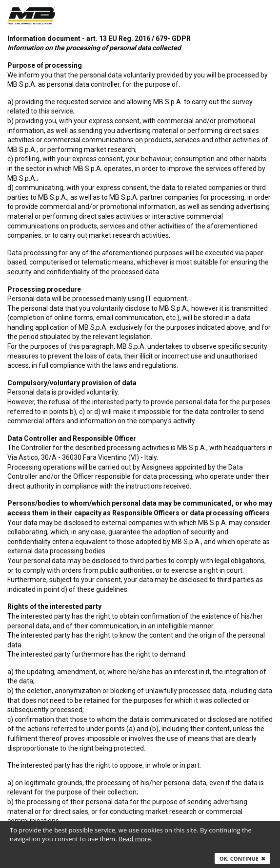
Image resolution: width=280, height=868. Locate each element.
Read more (135, 839)
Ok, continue (242, 859)
